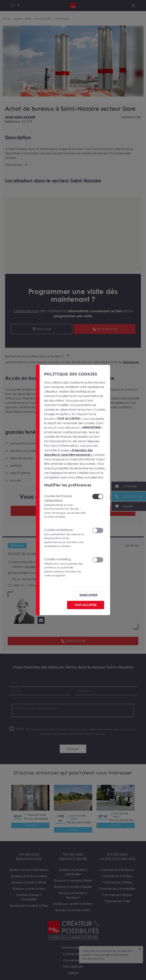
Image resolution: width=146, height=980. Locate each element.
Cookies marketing (66, 567)
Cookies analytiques (66, 538)
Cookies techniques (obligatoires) (66, 506)
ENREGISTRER (88, 595)
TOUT (86, 605)
